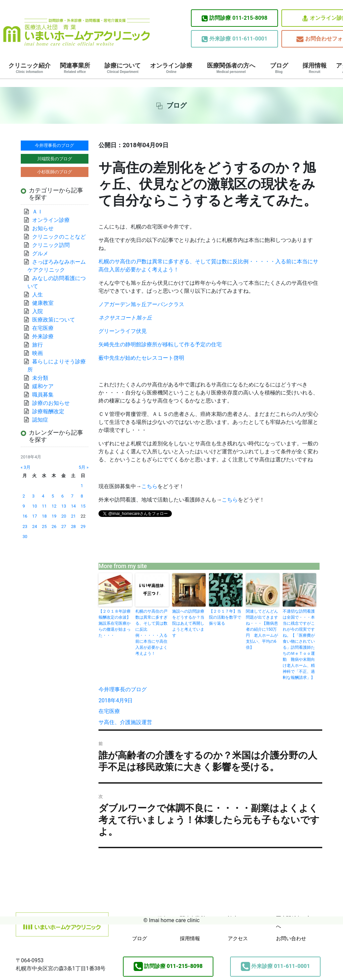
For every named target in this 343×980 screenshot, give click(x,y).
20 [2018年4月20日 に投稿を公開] (64, 516)
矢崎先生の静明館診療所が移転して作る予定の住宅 (160, 344)
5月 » (84, 467)
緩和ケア (46, 386)
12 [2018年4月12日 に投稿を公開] (54, 506)
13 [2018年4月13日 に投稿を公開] (64, 506)
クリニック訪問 (51, 245)
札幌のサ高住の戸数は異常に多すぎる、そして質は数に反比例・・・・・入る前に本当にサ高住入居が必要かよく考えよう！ (151, 632)
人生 (38, 295)
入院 (38, 311)
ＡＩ (38, 212)
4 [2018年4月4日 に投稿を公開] (43, 496)
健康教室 (43, 303)
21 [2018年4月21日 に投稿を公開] (73, 516)
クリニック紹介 (29, 68)
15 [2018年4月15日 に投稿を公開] (83, 506)
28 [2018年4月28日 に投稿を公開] (73, 526)
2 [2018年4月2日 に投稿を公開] (24, 496)
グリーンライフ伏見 (123, 331)
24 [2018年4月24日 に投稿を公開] (35, 526)
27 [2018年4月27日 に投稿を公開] (64, 526)
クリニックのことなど (59, 237)
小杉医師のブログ (55, 172)
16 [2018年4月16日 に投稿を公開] (25, 516)
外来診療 (43, 336)
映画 (38, 353)
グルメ (40, 253)
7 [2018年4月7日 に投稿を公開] (72, 496)
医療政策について (54, 320)
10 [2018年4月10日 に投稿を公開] (35, 506)
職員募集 (43, 395)
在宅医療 (109, 711)
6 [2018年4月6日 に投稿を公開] (62, 496)
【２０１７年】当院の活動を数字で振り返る (225, 617)
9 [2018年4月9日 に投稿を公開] (24, 506)
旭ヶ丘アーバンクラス (141, 304)
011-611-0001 (234, 39)
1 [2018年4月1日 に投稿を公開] (82, 486)
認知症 (40, 420)
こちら (149, 486)
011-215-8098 (234, 18)
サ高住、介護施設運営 (125, 722)
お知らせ (43, 228)
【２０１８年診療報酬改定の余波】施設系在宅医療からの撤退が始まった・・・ (115, 623)
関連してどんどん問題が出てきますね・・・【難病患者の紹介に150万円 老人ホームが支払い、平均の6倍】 (262, 629)
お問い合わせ (291, 939)
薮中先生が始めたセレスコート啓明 (141, 358)
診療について (123, 68)
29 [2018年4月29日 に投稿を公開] (83, 526)
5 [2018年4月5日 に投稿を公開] (53, 496)
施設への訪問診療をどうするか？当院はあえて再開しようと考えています (188, 623)
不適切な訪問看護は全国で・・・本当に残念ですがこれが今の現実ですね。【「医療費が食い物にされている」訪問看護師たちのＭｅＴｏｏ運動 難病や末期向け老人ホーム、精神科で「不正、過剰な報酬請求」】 (299, 644)
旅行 (38, 345)
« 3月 (26, 467)
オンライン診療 (171, 68)
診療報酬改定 (48, 411)
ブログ (279, 68)
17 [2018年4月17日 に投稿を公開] (35, 516)
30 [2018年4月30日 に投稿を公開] (25, 537)
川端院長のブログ (55, 159)
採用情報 (315, 68)
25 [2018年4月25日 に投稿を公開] (44, 526)
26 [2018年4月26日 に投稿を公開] (54, 526)
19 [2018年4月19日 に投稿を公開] (54, 516)
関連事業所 (75, 68)
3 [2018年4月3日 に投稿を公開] (33, 496)
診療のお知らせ (51, 403)
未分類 (40, 378)
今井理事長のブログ (123, 689)
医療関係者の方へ (231, 68)
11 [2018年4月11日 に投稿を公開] (44, 506)
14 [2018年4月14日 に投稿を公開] (73, 506)
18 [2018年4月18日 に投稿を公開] (44, 516)
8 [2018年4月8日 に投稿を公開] (82, 496)
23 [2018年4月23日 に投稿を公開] (25, 526)
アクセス (238, 939)
